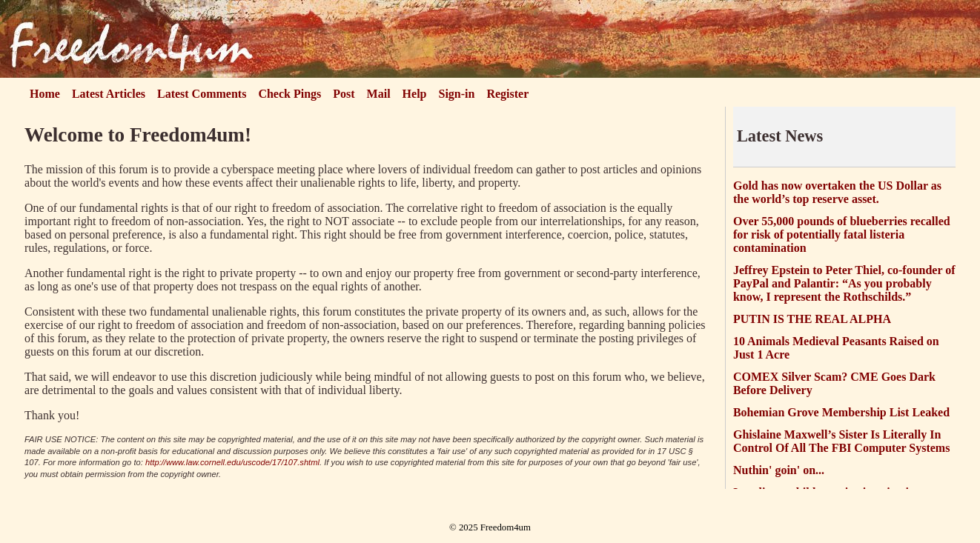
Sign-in (457, 94)
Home (45, 94)
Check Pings (289, 94)
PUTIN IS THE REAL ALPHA (812, 319)
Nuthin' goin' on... (779, 470)
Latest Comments (202, 94)
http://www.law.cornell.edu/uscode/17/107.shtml (232, 462)
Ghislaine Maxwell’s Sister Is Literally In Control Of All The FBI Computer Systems (841, 441)
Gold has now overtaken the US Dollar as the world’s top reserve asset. (837, 192)
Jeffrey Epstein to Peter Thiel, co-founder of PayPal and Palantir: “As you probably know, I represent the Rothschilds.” (844, 283)
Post (344, 94)
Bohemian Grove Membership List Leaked (841, 412)
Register (507, 94)
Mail (379, 94)
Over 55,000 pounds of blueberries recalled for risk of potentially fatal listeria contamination (842, 234)
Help (415, 94)
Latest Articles (109, 94)
